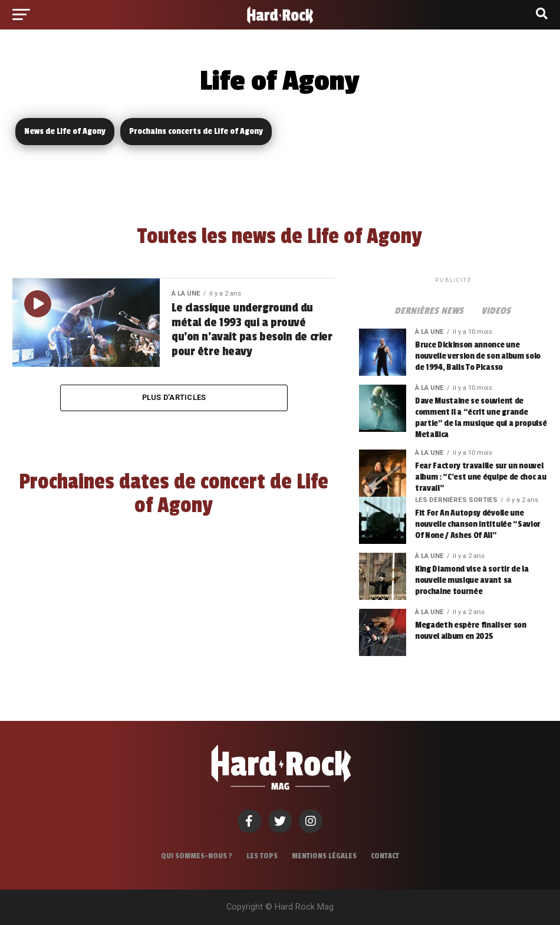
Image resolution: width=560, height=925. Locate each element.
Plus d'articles (174, 397)
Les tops (262, 856)
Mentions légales (324, 856)
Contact (385, 856)
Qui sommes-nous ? (197, 856)
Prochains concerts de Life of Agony (196, 131)
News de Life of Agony (65, 131)
